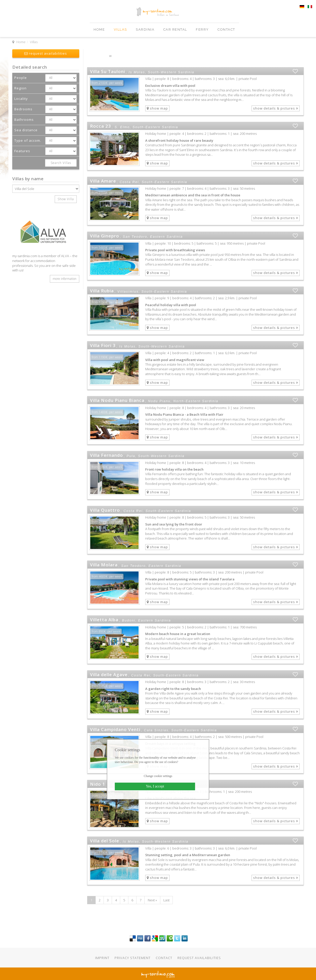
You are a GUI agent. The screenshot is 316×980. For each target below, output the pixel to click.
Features (22, 151)
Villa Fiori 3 (103, 345)
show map (157, 108)
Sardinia (146, 29)
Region (20, 88)
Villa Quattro (105, 510)
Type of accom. (28, 140)
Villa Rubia (102, 291)
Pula (131, 456)
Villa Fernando (106, 455)
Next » (152, 900)
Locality (21, 99)
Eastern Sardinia (166, 236)
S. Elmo (122, 127)
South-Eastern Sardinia (155, 127)
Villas (121, 29)
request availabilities (46, 53)
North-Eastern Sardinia (196, 401)
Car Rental (176, 29)
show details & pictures (276, 108)
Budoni (129, 620)
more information (65, 279)
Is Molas (137, 72)
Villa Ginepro (105, 236)
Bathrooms (24, 119)
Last (166, 900)
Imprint (102, 958)
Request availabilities (199, 958)
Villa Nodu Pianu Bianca (117, 400)
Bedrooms (23, 109)
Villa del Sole (105, 841)
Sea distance (26, 130)
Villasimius (128, 291)
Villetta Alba (104, 620)
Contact (226, 29)
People (21, 78)
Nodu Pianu (159, 401)
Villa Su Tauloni (108, 71)
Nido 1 (98, 784)
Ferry (203, 29)
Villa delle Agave (109, 674)
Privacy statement (133, 958)
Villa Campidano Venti (115, 729)
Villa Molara (104, 565)
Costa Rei (129, 182)
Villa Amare (103, 181)
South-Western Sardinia (171, 72)
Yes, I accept (155, 786)
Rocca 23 (100, 126)
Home (100, 29)
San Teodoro (135, 236)
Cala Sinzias (156, 730)
